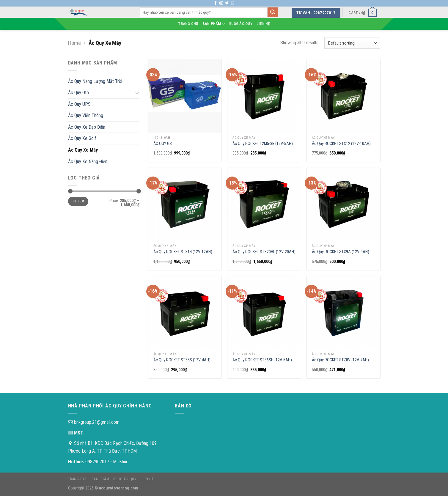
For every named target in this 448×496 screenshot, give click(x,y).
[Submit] (273, 12)
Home (74, 43)
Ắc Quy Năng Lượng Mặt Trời (95, 81)
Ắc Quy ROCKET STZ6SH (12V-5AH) (262, 360)
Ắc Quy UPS (79, 104)
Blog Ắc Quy (241, 24)
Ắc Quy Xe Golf (82, 138)
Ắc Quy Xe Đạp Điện (87, 127)
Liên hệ (263, 24)
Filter (78, 201)
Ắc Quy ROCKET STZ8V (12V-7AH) (340, 360)
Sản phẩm (214, 24)
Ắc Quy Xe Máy (83, 150)
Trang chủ (188, 24)
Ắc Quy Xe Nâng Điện (88, 162)
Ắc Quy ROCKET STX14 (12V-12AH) (183, 252)
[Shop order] (352, 43)
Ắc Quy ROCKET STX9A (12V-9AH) (341, 252)
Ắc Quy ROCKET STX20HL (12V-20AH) (264, 252)
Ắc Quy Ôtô (78, 93)
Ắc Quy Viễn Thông (86, 115)
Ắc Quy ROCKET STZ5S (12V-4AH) (182, 360)
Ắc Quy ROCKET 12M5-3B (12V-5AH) (263, 144)
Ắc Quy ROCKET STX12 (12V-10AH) (341, 144)
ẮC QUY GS (163, 144)
